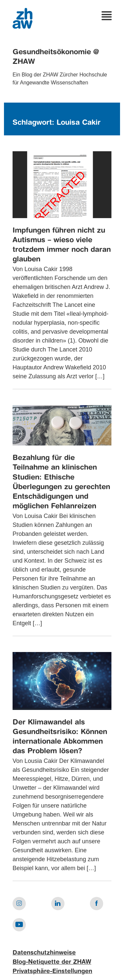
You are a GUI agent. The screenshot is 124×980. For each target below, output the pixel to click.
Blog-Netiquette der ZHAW (52, 962)
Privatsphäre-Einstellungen (52, 971)
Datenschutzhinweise (44, 953)
